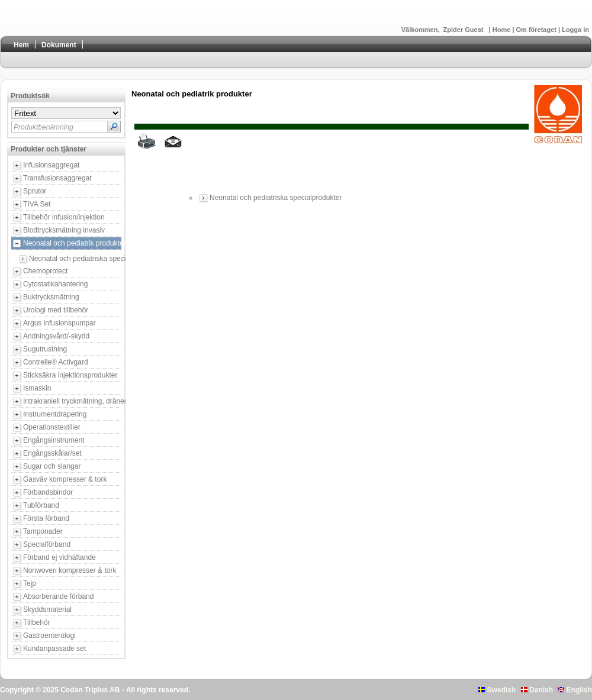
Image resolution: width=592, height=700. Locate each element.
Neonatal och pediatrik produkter (72, 243)
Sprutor (35, 191)
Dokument (59, 45)
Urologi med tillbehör (56, 310)
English (575, 690)
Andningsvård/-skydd (56, 336)
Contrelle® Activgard (56, 362)
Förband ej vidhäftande (59, 557)
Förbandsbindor (48, 492)
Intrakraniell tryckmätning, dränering (72, 401)
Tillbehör (37, 622)
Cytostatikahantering (55, 284)
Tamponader (43, 531)
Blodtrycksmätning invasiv (64, 230)
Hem (21, 45)
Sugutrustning (45, 349)
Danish (537, 690)
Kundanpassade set (54, 649)
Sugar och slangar (52, 466)
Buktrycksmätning (51, 297)
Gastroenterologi (49, 636)
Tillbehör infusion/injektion (64, 217)
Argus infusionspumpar (59, 323)
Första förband (46, 518)
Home (503, 30)
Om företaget (538, 30)
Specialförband (47, 544)
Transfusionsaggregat (57, 178)
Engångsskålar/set (52, 453)
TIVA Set (37, 204)
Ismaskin (37, 388)
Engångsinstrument (54, 440)
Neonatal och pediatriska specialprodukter (75, 259)
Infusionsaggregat (51, 165)
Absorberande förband (58, 596)
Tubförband (41, 505)
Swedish (497, 690)
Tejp (30, 583)
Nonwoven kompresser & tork (70, 570)
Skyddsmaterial (47, 609)
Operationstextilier (52, 427)
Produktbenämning (44, 127)
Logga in (575, 30)
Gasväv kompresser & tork (65, 479)
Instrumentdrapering (55, 414)
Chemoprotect (45, 271)
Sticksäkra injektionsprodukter (70, 375)
